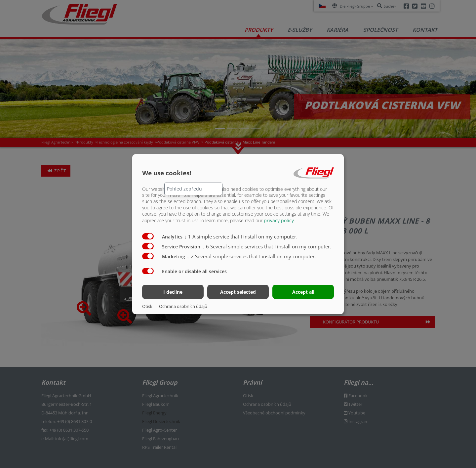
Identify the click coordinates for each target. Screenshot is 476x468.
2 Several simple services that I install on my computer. (251, 256)
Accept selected (238, 292)
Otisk (147, 306)
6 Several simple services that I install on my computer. (267, 246)
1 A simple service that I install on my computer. (241, 236)
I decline (173, 292)
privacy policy (279, 220)
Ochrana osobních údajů (183, 306)
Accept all (303, 292)
